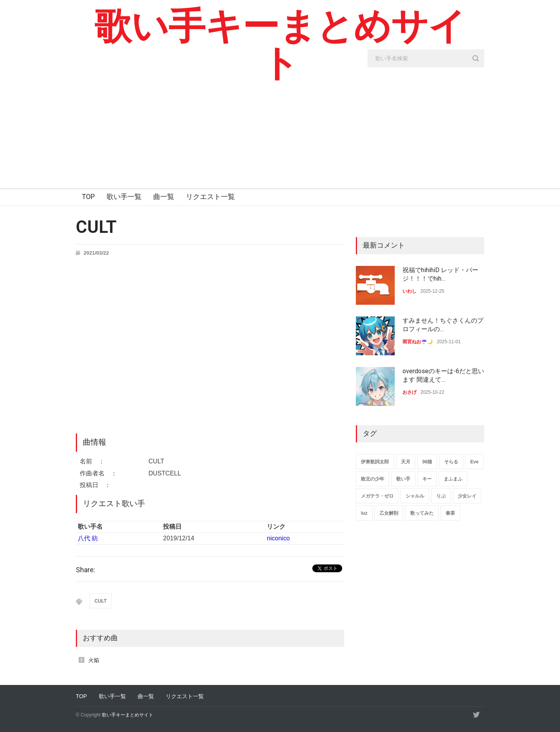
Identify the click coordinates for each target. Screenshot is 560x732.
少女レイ (467, 496)
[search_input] (426, 58)
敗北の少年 (373, 479)
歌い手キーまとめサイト (280, 45)
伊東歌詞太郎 (375, 462)
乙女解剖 (389, 513)
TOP (88, 197)
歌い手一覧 (124, 197)
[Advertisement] (280, 130)
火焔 (94, 660)
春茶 (450, 513)
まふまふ (453, 479)
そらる (451, 462)
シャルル (415, 496)
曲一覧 (164, 197)
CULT (101, 601)
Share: (86, 570)
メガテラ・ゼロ (377, 496)
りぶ (441, 496)
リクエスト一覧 (210, 197)
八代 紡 (88, 538)
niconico (278, 538)
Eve (474, 462)
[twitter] (476, 715)
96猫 (427, 462)
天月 (406, 462)
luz (364, 513)
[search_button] (476, 58)
